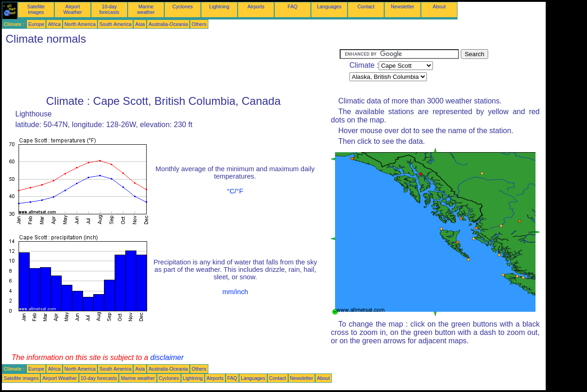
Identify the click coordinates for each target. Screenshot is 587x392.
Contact (366, 6)
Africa (54, 24)
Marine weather (146, 9)
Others (199, 24)
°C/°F (235, 191)
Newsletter (402, 6)
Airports (256, 6)
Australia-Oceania (168, 24)
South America (115, 24)
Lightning (219, 6)
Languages (329, 6)
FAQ (293, 6)
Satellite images (36, 9)
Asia (140, 24)
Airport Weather (72, 9)
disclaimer (167, 357)
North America (80, 24)
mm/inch (235, 292)
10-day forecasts (109, 9)
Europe (36, 24)
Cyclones (183, 6)
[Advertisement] (171, 70)
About (439, 6)
